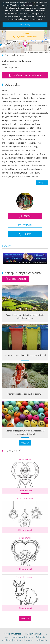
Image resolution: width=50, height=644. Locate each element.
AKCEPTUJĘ (25, 25)
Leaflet (27, 52)
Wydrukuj (27, 225)
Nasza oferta (18, 637)
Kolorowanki (13, 450)
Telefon (27, 234)
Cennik (30, 637)
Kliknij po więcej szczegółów (30, 19)
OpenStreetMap (36, 52)
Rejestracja (42, 640)
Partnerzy (19, 640)
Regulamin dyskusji (34, 634)
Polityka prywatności (12, 634)
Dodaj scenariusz (18, 279)
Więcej (25, 443)
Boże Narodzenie (25, 499)
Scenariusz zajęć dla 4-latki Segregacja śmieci (25, 355)
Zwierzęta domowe (25, 577)
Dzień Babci (25, 459)
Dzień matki (25, 538)
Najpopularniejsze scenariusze (23, 273)
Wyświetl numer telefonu (28, 75)
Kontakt (30, 640)
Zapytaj (27, 216)
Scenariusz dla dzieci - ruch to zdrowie (25, 394)
